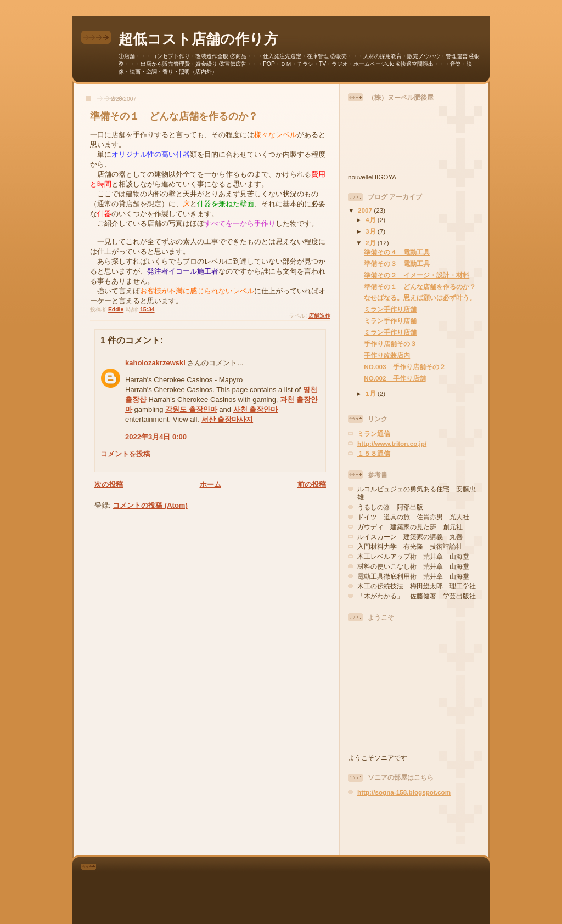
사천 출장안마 (256, 409)
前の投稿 (312, 484)
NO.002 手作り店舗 (395, 378)
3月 (372, 231)
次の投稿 (109, 484)
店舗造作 (319, 316)
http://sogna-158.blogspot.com (404, 792)
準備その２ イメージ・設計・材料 (417, 275)
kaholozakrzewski (155, 363)
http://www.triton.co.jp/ (392, 443)
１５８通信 (374, 453)
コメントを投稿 (125, 454)
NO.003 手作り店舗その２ (404, 367)
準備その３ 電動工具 (397, 263)
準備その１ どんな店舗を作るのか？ (420, 287)
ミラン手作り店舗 (390, 309)
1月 (372, 393)
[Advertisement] (412, 826)
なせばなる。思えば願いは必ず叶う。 (420, 297)
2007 (366, 210)
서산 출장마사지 (227, 419)
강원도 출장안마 (191, 409)
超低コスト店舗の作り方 (198, 39)
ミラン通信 (374, 433)
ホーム (210, 484)
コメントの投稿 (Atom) (150, 505)
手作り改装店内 (387, 355)
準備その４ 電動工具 (397, 252)
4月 (372, 220)
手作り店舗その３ (390, 344)
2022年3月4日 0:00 (156, 437)
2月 (372, 243)
